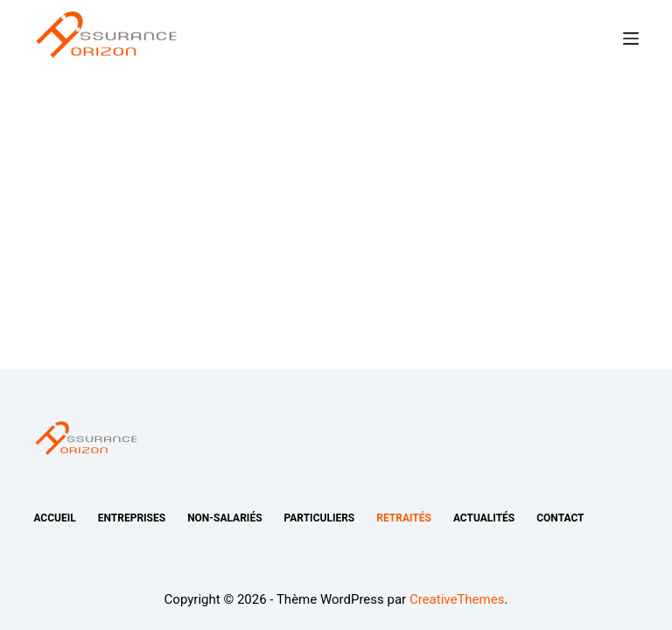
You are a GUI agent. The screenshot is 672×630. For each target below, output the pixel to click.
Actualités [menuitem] (484, 518)
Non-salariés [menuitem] (224, 518)
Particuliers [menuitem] (320, 518)
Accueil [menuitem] (54, 518)
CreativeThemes (457, 599)
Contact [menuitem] (560, 518)
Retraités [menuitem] (404, 518)
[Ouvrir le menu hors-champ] (631, 38)
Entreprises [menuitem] (132, 518)
